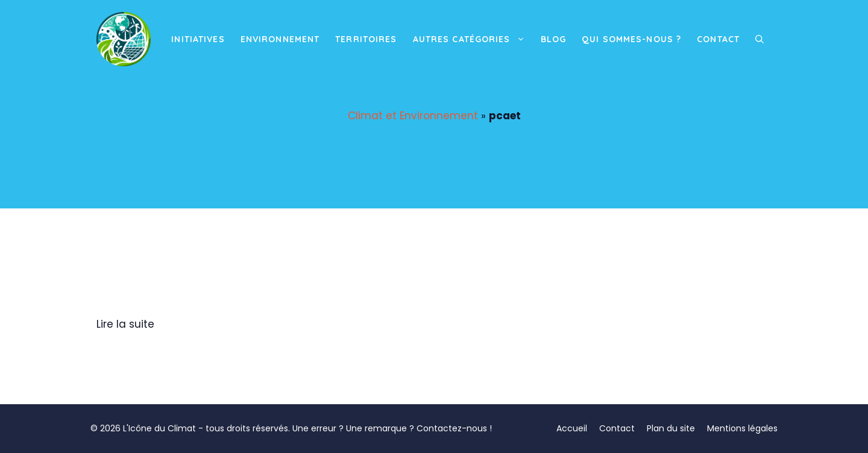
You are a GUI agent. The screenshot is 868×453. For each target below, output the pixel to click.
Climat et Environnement (413, 116)
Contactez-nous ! (454, 428)
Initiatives (198, 39)
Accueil (572, 428)
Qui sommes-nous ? (631, 39)
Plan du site (671, 428)
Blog (553, 39)
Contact (718, 39)
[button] (759, 39)
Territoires (366, 39)
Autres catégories (473, 39)
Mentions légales (742, 428)
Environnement (280, 39)
